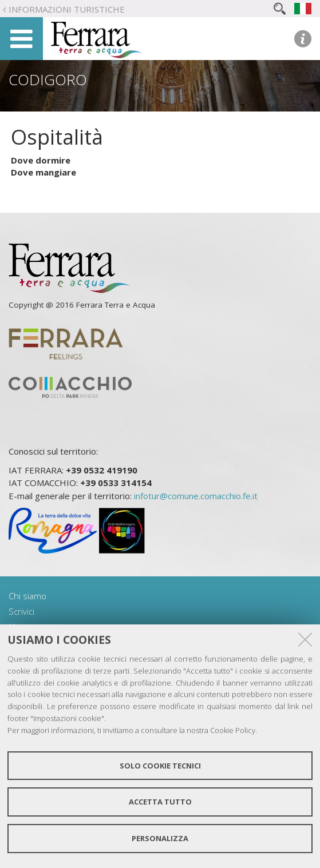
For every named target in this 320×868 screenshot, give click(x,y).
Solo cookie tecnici (160, 766)
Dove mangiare (44, 172)
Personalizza (160, 838)
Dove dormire (41, 160)
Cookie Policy (233, 730)
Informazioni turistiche (67, 9)
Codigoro (48, 79)
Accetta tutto (160, 802)
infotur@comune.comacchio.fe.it (196, 496)
